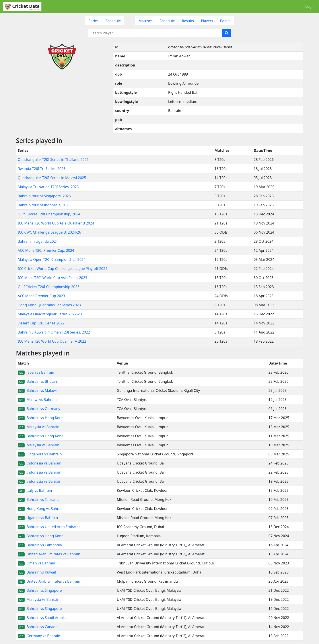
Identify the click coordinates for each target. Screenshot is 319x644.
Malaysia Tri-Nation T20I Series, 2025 (48, 187)
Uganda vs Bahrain (38, 518)
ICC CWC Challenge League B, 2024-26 (49, 232)
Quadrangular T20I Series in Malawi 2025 (52, 178)
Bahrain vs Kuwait (37, 572)
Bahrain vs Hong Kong (41, 418)
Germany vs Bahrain (39, 636)
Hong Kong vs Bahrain (41, 509)
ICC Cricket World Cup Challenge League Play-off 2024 (63, 269)
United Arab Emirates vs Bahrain (49, 554)
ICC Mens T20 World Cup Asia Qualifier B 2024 (56, 223)
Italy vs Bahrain (35, 490)
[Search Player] (155, 33)
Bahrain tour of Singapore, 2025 (44, 196)
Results (188, 21)
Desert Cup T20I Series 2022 (41, 323)
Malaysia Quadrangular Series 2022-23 (50, 314)
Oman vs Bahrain (36, 563)
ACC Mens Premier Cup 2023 (41, 296)
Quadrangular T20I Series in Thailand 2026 (53, 160)
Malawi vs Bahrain (37, 400)
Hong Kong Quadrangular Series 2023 (49, 305)
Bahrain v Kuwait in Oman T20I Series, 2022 (54, 332)
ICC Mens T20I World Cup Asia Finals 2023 (53, 278)
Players (207, 21)
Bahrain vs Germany (39, 409)
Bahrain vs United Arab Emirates (49, 527)
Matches (146, 21)
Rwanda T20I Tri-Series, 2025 (42, 169)
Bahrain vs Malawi (37, 390)
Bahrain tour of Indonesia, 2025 (44, 205)
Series (94, 21)
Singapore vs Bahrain (40, 454)
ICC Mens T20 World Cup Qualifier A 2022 (52, 341)
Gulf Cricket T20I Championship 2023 (49, 287)
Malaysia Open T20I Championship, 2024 (52, 260)
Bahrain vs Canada (38, 627)
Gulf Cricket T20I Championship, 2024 (49, 214)
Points (225, 21)
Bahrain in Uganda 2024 (38, 241)
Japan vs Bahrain (36, 372)
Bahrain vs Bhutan (37, 381)
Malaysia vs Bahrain (39, 427)
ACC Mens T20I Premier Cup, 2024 (46, 250)
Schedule (113, 21)
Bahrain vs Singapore (40, 590)
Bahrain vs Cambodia (40, 545)
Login (310, 6)
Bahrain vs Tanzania (39, 500)
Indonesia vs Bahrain (40, 463)
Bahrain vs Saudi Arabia (42, 618)
